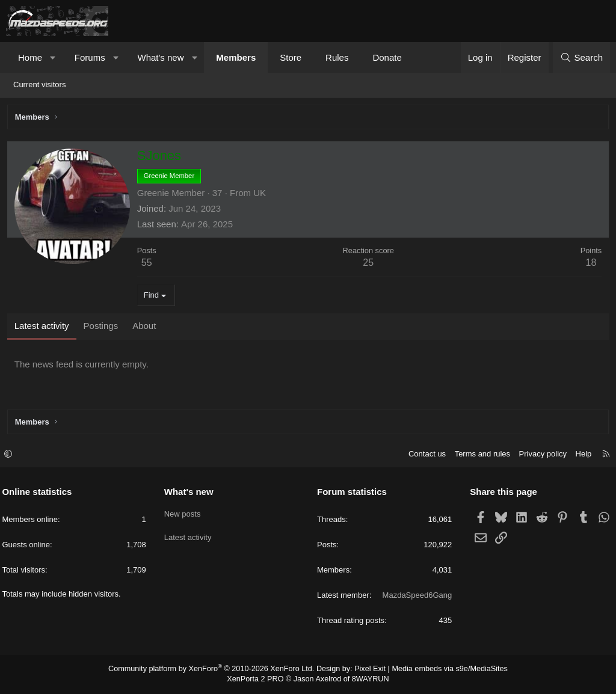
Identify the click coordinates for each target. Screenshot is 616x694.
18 (589, 264)
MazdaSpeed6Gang (415, 596)
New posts (184, 513)
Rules (337, 57)
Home (30, 57)
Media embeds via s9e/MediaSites (442, 670)
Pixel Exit (367, 670)
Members (236, 57)
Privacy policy (539, 455)
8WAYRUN (367, 680)
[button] (53, 57)
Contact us (423, 455)
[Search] (581, 57)
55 (149, 264)
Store (291, 57)
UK (261, 195)
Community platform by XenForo (216, 670)
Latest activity (190, 535)
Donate (387, 57)
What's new (160, 57)
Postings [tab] (103, 327)
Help (580, 455)
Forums (90, 57)
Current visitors (39, 84)
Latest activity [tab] (44, 327)
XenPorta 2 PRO (258, 680)
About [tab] (146, 327)
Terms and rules (478, 455)
